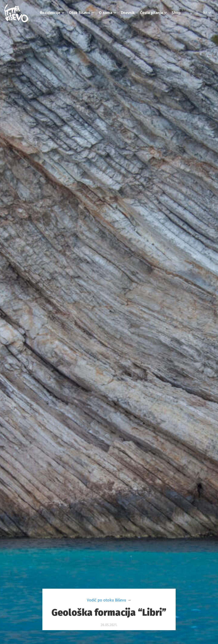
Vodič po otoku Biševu (107, 600)
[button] (50, 13)
